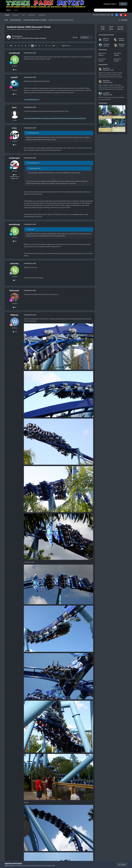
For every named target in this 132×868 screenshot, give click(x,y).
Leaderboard (42, 15)
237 (15, 145)
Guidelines (16, 15)
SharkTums (122, 44)
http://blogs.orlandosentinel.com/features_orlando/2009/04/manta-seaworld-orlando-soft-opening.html (55, 118)
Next (54, 46)
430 (15, 70)
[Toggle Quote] (27, 133)
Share (75, 37)
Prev (11, 46)
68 (32, 46)
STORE (108, 15)
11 (15, 280)
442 (15, 175)
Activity (16, 10)
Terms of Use (8, 866)
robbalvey (121, 39)
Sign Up (123, 4)
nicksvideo (14, 264)
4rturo (14, 128)
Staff (23, 15)
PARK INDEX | (103, 15)
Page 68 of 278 (66, 46)
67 (29, 46)
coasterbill (106, 44)
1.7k (15, 332)
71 (43, 46)
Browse (8, 11)
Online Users (32, 15)
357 (15, 307)
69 (36, 46)
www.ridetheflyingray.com (32, 99)
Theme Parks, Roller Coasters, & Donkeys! (34, 38)
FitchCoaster (14, 291)
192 (15, 94)
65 (22, 46)
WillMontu (14, 315)
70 (39, 46)
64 (19, 46)
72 (46, 46)
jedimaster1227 (107, 39)
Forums (7, 15)
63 (15, 46)
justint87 (14, 77)
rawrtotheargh (14, 53)
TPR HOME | (96, 15)
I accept (122, 864)
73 (50, 46)
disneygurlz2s (18, 36)
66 (26, 46)
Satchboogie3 (14, 158)
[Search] (104, 10)
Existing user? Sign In (110, 4)
